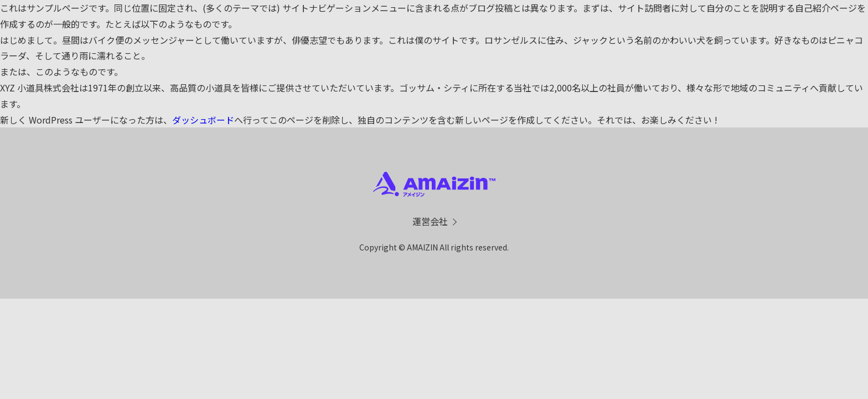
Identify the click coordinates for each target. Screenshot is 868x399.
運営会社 (430, 221)
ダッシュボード (203, 120)
